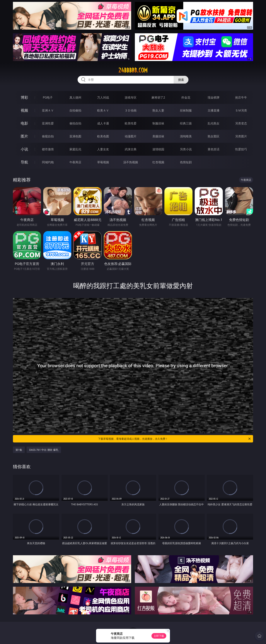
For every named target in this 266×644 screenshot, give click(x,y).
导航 (24, 162)
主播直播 (214, 110)
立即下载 (159, 636)
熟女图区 (214, 136)
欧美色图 (103, 136)
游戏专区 (131, 97)
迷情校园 (158, 149)
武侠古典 (131, 149)
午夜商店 (75, 162)
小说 (24, 149)
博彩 (24, 97)
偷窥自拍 (48, 136)
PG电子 (48, 97)
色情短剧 (186, 162)
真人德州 (75, 97)
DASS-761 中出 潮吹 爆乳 (44, 450)
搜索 (181, 80)
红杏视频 (158, 162)
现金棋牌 (214, 97)
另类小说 (186, 149)
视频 (24, 110)
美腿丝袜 (158, 136)
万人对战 (103, 97)
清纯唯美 (186, 136)
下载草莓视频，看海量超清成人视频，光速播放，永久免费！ (175, 439)
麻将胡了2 (158, 97)
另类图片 (241, 136)
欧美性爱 (131, 123)
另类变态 (241, 123)
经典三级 (186, 123)
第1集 (19, 450)
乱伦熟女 (214, 123)
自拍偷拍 (75, 110)
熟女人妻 (158, 110)
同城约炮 (48, 162)
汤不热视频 (131, 162)
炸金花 (186, 97)
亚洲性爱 (48, 123)
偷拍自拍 (75, 123)
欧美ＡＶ (103, 110)
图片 (24, 136)
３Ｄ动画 (131, 110)
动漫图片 (131, 136)
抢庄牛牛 (241, 97)
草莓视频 (103, 162)
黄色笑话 (214, 149)
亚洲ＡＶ (48, 110)
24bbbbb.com (133, 70)
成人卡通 (103, 123)
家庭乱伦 (75, 149)
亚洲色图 (75, 136)
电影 (24, 123)
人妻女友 (103, 149)
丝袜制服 (186, 110)
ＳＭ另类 (241, 110)
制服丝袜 (158, 123)
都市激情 (48, 149)
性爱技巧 (241, 149)
